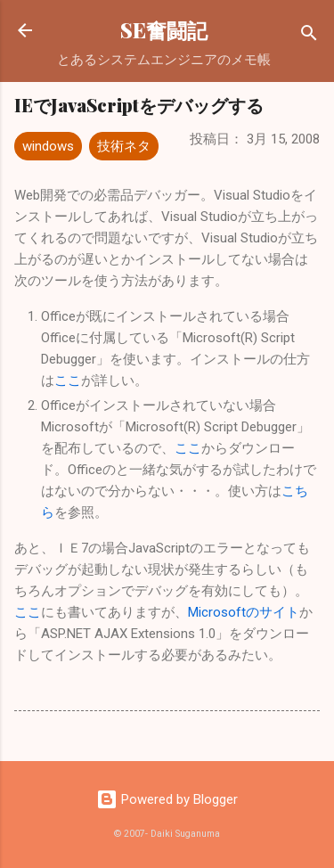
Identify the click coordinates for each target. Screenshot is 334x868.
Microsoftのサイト (244, 612)
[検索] (309, 36)
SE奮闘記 (164, 30)
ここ (68, 381)
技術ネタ (124, 146)
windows (48, 146)
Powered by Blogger (167, 799)
